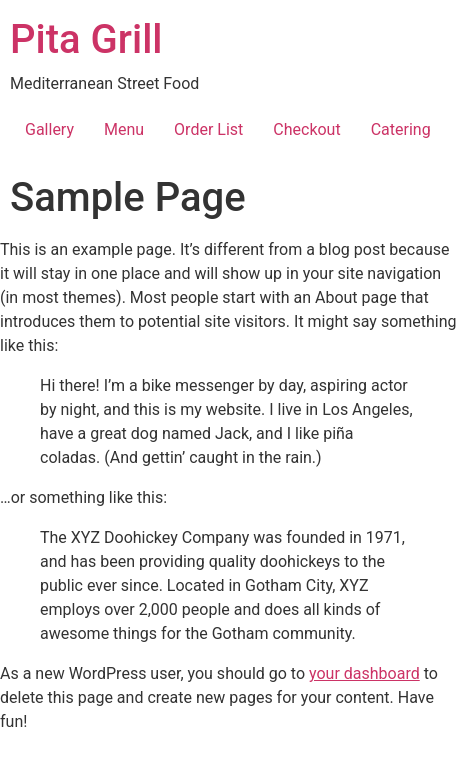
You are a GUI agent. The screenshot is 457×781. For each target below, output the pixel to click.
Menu (124, 129)
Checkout (306, 129)
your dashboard (364, 673)
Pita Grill (86, 39)
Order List (208, 129)
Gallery (49, 129)
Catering (401, 129)
